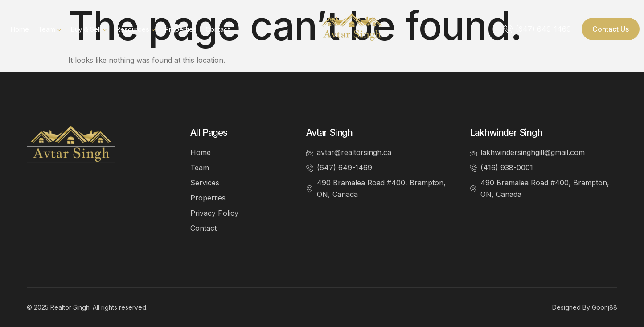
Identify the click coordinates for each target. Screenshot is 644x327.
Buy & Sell (89, 29)
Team (50, 29)
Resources (136, 29)
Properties (180, 29)
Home (20, 29)
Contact (218, 29)
